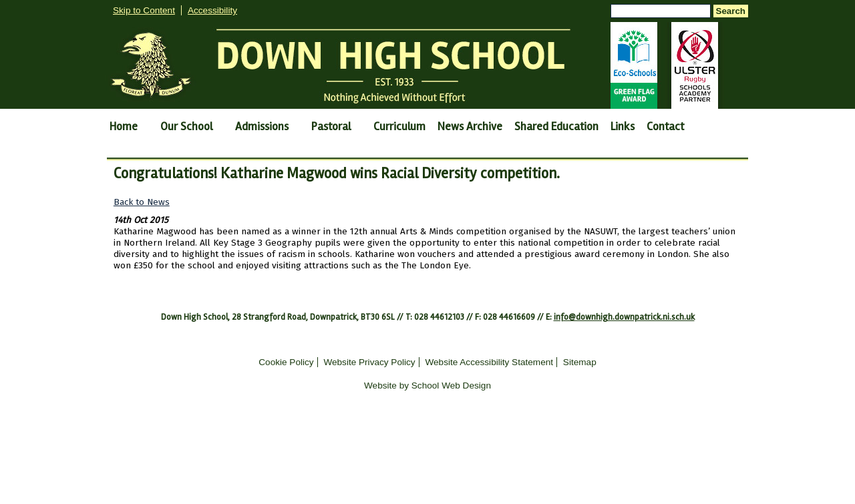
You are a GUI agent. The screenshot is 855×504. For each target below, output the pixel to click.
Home (124, 127)
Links (623, 127)
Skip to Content (144, 10)
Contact (665, 127)
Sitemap (580, 362)
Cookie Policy (286, 362)
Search (731, 11)
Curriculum (399, 127)
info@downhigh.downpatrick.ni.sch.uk (624, 317)
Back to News (142, 202)
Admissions (262, 127)
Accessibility (212, 10)
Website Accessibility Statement (489, 362)
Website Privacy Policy (369, 362)
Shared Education (556, 127)
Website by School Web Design (427, 386)
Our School (186, 127)
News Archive (470, 127)
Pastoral (331, 127)
